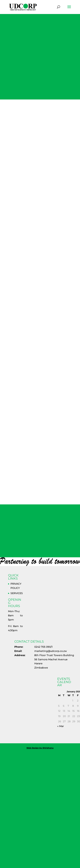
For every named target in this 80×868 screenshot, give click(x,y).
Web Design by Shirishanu (40, 748)
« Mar (61, 726)
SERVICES (17, 593)
